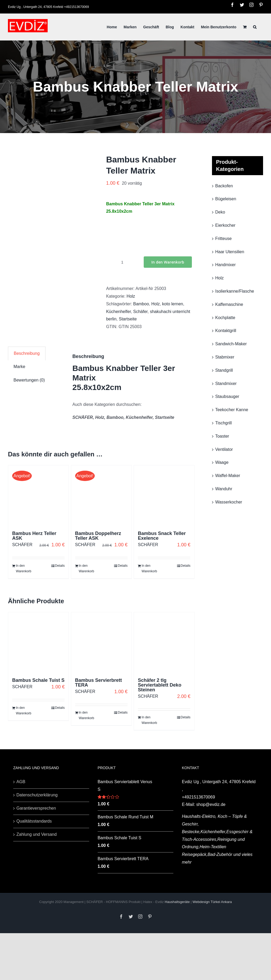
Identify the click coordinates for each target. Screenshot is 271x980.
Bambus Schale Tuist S (38, 680)
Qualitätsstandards (34, 821)
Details (60, 566)
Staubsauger (227, 396)
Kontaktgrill (226, 331)
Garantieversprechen (36, 808)
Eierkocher (225, 225)
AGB (21, 782)
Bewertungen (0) (29, 380)
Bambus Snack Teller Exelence (162, 536)
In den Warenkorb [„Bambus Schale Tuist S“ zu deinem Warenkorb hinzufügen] (24, 711)
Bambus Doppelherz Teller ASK (98, 536)
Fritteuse (223, 239)
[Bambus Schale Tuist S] (38, 642)
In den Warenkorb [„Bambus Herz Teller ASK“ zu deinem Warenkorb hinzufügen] (24, 569)
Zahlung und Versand (37, 834)
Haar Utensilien (230, 252)
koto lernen (173, 304)
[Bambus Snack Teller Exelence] (164, 496)
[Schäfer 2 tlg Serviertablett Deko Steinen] (164, 642)
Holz (131, 296)
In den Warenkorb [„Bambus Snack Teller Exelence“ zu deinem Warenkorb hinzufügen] (149, 569)
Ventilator (224, 449)
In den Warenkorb (168, 262)
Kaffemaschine (229, 304)
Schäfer (140, 312)
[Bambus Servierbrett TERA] (101, 642)
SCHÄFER (22, 545)
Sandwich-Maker (231, 344)
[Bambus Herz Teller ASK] (38, 496)
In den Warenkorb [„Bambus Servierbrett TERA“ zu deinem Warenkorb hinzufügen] (87, 715)
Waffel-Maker (228, 476)
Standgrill (224, 370)
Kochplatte (225, 318)
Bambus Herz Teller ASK (34, 536)
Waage (222, 462)
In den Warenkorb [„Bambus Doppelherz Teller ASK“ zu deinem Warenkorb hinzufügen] (87, 569)
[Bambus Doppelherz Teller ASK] (101, 496)
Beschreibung (27, 353)
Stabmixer (225, 357)
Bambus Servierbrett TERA (99, 683)
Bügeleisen (226, 199)
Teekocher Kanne (232, 410)
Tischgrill (223, 423)
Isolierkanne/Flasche (235, 291)
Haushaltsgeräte (178, 902)
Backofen (224, 186)
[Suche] (255, 27)
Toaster (222, 436)
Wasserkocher (229, 502)
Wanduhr (224, 489)
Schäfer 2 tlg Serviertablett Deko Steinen (160, 685)
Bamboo (141, 304)
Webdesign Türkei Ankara (212, 902)
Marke (19, 367)
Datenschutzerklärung (37, 795)
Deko (220, 212)
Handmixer (225, 265)
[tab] (27, 353)
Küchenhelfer (118, 312)
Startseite (128, 319)
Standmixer (226, 384)
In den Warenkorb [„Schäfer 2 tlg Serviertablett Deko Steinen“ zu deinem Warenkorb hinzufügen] (149, 720)
